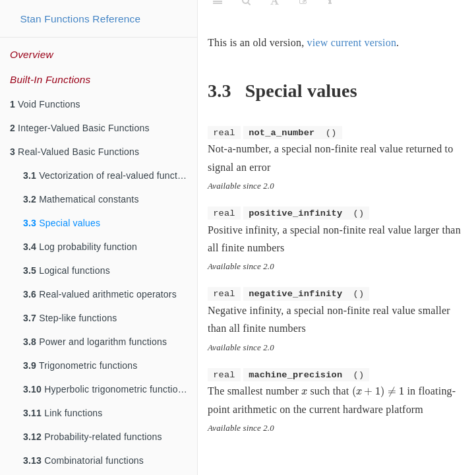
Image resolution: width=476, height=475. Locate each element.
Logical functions (67, 270)
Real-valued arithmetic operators (100, 294)
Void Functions (45, 104)
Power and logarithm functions (95, 342)
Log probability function (80, 247)
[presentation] (304, 392)
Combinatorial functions (83, 460)
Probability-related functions (93, 437)
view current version (352, 43)
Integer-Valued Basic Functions (80, 128)
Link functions (63, 413)
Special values (62, 223)
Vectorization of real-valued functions (109, 175)
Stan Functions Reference (80, 19)
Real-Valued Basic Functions (74, 152)
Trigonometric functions (80, 365)
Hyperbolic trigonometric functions (105, 389)
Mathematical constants (81, 199)
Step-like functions (70, 318)
